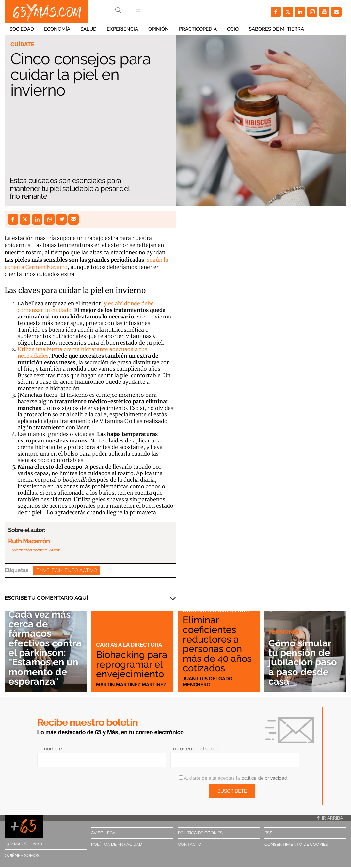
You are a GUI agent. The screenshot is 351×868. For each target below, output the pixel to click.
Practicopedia (198, 29)
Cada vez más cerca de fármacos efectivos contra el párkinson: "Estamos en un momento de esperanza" (45, 648)
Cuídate (22, 44)
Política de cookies (200, 833)
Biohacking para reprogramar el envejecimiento (132, 664)
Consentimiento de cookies (296, 844)
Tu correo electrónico (195, 749)
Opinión (159, 29)
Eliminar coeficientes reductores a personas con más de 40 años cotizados (217, 644)
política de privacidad (264, 778)
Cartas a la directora (129, 645)
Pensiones (284, 632)
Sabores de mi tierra (276, 29)
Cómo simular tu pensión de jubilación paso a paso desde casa (303, 662)
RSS (268, 833)
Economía (57, 29)
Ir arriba (330, 818)
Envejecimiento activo (67, 570)
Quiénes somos (22, 855)
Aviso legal (105, 833)
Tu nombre (50, 749)
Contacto (190, 844)
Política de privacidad (117, 844)
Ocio (233, 29)
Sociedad (22, 29)
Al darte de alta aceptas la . (233, 778)
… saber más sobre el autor (34, 550)
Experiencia (122, 29)
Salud (88, 29)
